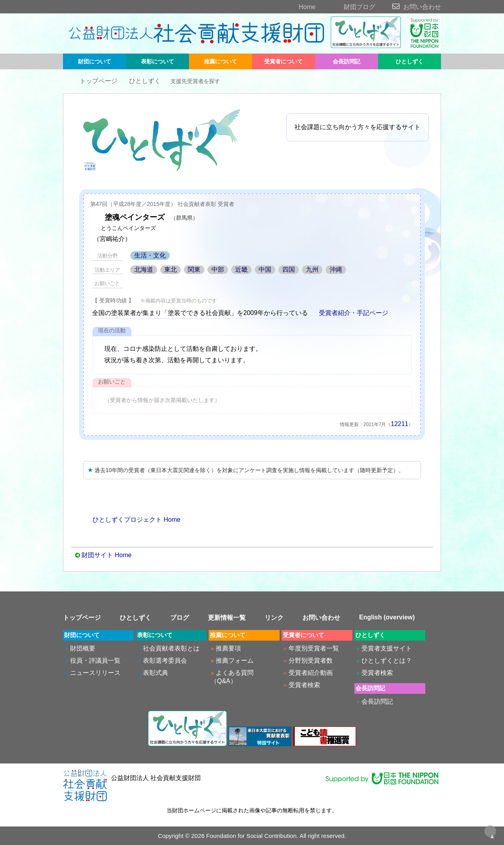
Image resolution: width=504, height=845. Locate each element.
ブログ (180, 618)
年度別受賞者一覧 (314, 648)
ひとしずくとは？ (387, 661)
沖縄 (336, 270)
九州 (312, 270)
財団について (94, 61)
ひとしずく (409, 61)
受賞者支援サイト (387, 648)
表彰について (157, 61)
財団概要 (83, 648)
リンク (274, 618)
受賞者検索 (304, 685)
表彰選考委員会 (165, 661)
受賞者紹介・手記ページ (349, 313)
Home (294, 7)
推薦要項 (228, 648)
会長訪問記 (346, 61)
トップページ (92, 81)
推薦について (220, 61)
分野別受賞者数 (311, 661)
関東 (194, 270)
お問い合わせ (409, 7)
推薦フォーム (235, 661)
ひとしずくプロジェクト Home (132, 520)
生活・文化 (150, 255)
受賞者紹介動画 (311, 673)
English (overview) (387, 617)
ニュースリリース (95, 673)
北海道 (144, 270)
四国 (289, 270)
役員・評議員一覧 (95, 661)
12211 (400, 424)
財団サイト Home (107, 555)
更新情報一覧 (227, 618)
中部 (218, 270)
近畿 (241, 270)
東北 (170, 270)
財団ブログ (346, 7)
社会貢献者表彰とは (171, 648)
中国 (265, 270)
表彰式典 (156, 673)
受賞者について (283, 61)
